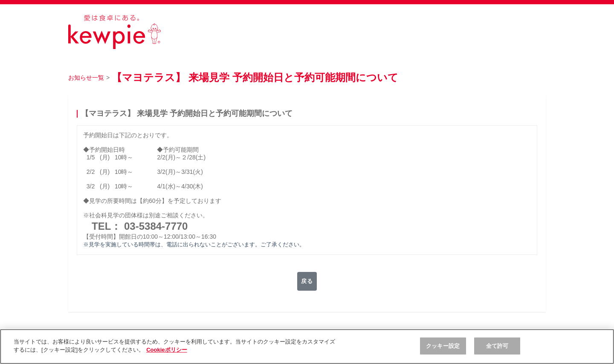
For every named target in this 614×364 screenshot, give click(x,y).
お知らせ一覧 (86, 78)
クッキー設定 (443, 346)
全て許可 (497, 346)
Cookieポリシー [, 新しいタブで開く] (167, 350)
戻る (307, 281)
